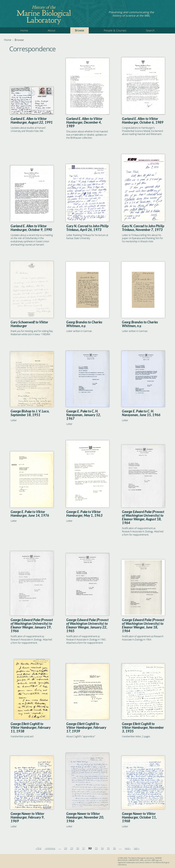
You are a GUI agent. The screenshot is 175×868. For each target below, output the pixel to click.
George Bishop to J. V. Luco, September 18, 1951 (30, 413)
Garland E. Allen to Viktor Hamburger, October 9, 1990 (31, 228)
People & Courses (115, 30)
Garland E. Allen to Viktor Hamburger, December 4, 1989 (84, 122)
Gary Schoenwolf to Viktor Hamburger (29, 324)
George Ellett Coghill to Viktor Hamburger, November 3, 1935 (143, 728)
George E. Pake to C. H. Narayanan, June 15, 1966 (141, 413)
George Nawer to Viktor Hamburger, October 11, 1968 (139, 817)
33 (96, 848)
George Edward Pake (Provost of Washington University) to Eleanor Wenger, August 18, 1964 (143, 517)
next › (128, 848)
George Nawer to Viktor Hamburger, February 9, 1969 (27, 817)
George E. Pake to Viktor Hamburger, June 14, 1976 (30, 514)
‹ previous (50, 848)
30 (78, 848)
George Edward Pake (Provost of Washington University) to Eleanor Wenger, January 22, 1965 (87, 625)
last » (137, 848)
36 (114, 848)
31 (84, 848)
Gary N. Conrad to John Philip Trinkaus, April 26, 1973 (87, 228)
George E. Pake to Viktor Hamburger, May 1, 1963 (84, 514)
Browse (80, 30)
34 (102, 848)
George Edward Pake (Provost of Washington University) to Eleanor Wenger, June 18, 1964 (143, 625)
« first (39, 848)
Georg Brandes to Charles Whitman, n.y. (84, 324)
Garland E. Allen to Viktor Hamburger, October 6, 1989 (143, 121)
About (52, 30)
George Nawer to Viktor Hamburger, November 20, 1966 (85, 817)
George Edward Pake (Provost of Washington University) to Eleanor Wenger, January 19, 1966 (32, 625)
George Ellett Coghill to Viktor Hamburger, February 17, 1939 (86, 728)
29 (72, 848)
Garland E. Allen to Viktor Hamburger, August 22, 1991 (32, 121)
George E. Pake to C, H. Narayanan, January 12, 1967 (84, 415)
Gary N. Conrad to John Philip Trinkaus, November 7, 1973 (143, 228)
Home (24, 30)
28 (66, 848)
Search (150, 30)
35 (108, 848)
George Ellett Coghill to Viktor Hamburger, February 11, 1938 (31, 728)
